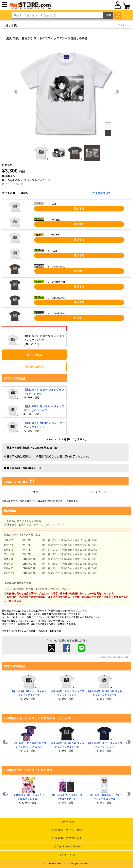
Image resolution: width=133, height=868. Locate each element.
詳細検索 (118, 15)
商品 (34, 492)
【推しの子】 (11, 25)
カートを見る (34, 355)
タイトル (99, 492)
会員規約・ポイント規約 (67, 830)
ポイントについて (13, 184)
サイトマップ (67, 855)
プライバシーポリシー (67, 846)
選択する (79, 209)
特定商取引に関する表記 (67, 838)
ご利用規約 (67, 822)
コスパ (122, 25)
